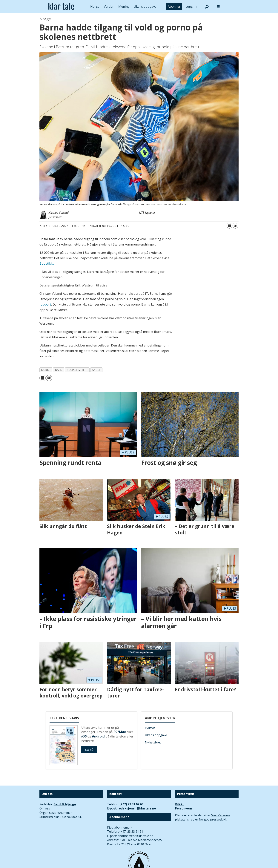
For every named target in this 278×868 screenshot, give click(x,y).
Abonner (174, 6)
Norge (95, 6)
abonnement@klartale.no (135, 836)
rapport (45, 304)
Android (98, 736)
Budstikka (47, 263)
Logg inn (192, 6)
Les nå (89, 750)
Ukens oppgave (145, 6)
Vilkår (179, 804)
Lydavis (150, 728)
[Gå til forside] (61, 7)
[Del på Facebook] (229, 226)
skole (96, 370)
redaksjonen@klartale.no (137, 808)
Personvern (183, 808)
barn (59, 370)
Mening (124, 6)
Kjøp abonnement (120, 827)
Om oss (45, 808)
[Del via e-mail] (235, 226)
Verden (109, 6)
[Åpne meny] (218, 7)
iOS (84, 736)
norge (46, 370)
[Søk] (207, 7)
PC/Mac (120, 732)
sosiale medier (77, 370)
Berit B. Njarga (65, 804)
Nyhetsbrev (153, 742)
